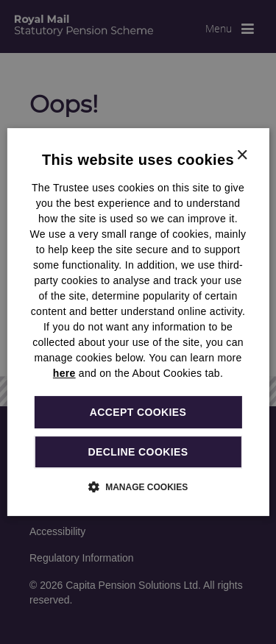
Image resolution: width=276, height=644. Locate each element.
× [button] (242, 156)
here (64, 373)
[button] (138, 486)
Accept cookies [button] (138, 412)
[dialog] (138, 322)
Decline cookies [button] (138, 452)
